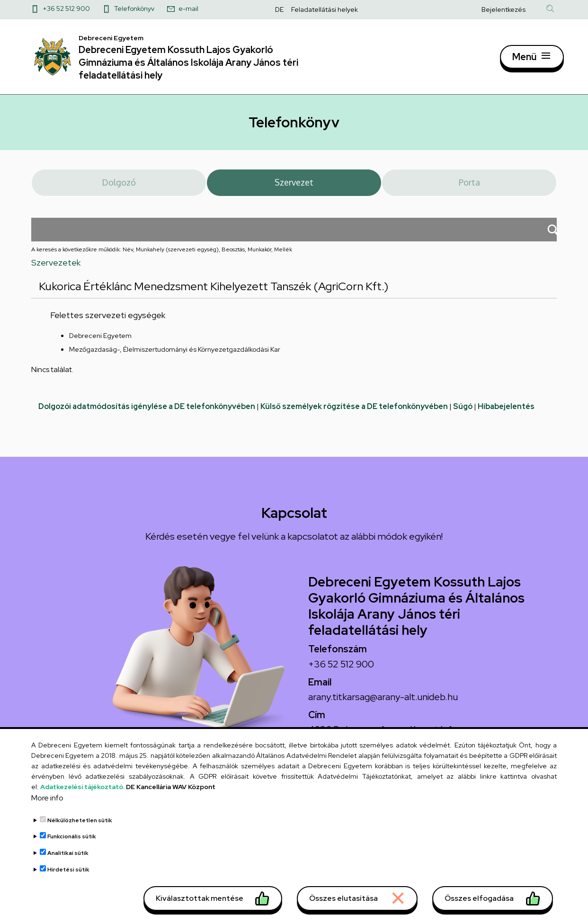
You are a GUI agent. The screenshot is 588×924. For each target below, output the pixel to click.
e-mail (188, 9)
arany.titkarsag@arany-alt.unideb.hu (383, 702)
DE (279, 9)
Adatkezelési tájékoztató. (82, 804)
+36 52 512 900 (66, 9)
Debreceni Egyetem (100, 341)
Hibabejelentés (506, 412)
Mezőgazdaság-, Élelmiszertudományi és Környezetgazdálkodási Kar (175, 355)
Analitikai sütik (68, 871)
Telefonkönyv (134, 9)
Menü (524, 59)
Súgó (463, 412)
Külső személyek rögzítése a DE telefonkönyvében (354, 412)
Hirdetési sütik (68, 887)
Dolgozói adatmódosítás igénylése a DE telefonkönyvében (147, 412)
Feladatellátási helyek (325, 9)
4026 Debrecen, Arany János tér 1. (381, 735)
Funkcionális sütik (72, 854)
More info (47, 815)
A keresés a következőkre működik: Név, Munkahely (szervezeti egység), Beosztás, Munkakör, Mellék (162, 255)
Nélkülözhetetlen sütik (80, 838)
